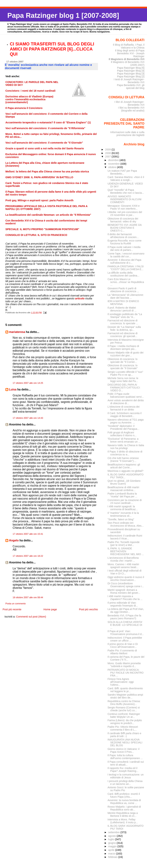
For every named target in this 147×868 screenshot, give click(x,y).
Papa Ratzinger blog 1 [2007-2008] (63, 15)
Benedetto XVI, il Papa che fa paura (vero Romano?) (124, 617)
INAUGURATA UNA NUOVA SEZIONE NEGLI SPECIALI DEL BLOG (125, 742)
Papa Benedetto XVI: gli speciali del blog (131, 87)
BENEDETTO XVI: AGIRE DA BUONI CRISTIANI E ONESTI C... (125, 228)
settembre (114, 832)
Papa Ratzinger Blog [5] (131, 68)
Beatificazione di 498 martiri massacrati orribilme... (123, 489)
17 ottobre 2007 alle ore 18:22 (28, 556)
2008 (108, 153)
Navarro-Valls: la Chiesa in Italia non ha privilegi (126, 447)
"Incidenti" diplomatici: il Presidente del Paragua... (123, 427)
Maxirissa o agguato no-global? (125, 471)
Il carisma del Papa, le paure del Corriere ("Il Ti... (126, 658)
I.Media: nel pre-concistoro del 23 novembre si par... (125, 214)
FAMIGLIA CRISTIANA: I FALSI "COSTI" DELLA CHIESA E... (126, 268)
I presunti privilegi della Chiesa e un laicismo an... (125, 783)
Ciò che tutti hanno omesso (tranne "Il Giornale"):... (123, 460)
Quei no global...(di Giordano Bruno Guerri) (124, 482)
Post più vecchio (88, 609)
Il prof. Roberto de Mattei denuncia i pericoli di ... (122, 309)
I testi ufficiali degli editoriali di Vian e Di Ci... (124, 572)
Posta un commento (16, 604)
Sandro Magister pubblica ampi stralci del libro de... (125, 696)
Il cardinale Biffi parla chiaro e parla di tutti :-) (124, 735)
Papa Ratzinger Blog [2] (131, 76)
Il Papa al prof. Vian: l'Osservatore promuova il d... (126, 633)
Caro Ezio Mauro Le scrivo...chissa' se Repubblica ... (126, 282)
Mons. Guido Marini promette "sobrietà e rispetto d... (124, 665)
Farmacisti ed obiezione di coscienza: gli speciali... (122, 335)
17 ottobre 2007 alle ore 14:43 (28, 418)
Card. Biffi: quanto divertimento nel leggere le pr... (125, 690)
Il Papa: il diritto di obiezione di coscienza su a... (125, 453)
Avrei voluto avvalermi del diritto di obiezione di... (126, 402)
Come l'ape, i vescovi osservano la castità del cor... (126, 255)
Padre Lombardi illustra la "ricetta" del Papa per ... (122, 495)
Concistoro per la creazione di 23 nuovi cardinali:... (125, 502)
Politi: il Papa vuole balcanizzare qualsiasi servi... (126, 395)
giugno (112, 843)
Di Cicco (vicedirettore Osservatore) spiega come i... (126, 585)
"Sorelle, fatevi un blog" (121, 519)
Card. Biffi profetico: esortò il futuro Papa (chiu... (124, 795)
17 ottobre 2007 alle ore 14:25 (28, 383)
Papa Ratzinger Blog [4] (131, 71)
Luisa (13, 389)
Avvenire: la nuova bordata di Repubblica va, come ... (124, 802)
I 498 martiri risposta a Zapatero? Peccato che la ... (125, 598)
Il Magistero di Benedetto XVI (127, 59)
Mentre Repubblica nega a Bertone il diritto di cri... (123, 814)
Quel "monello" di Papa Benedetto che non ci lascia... (126, 191)
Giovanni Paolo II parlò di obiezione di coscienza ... (123, 290)
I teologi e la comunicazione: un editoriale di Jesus (126, 776)
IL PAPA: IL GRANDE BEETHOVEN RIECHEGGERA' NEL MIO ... (126, 551)
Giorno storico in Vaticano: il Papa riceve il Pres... (123, 750)
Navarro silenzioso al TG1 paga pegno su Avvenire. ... (126, 421)
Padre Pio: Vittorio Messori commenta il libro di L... (123, 728)
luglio (112, 839)
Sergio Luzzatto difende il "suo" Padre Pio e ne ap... (125, 373)
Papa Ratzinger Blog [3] (131, 74)
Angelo (14, 540)
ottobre (113, 167)
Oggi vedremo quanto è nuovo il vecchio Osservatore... (126, 579)
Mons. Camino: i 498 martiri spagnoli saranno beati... (123, 566)
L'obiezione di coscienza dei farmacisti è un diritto (123, 408)
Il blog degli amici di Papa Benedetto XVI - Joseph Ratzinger (130, 53)
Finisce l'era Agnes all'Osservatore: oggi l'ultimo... (121, 682)
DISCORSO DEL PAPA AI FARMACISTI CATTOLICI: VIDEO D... (124, 388)
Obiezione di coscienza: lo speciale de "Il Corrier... (122, 361)
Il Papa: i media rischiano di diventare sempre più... (123, 348)
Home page (50, 609)
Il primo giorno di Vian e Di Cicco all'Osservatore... (123, 645)
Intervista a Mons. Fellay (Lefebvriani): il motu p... (123, 821)
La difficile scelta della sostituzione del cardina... (123, 274)
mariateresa (17, 332)
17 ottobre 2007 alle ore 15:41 (28, 534)
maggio (113, 846)
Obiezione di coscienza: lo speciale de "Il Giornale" (122, 367)
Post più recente (12, 609)
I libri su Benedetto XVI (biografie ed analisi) (131, 109)
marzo (112, 854)
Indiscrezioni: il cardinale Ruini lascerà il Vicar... (125, 537)
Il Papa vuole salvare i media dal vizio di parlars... (124, 249)
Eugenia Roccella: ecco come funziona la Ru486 (124, 242)
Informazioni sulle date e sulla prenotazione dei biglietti (127, 134)
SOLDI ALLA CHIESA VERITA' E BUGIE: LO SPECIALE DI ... (125, 625)
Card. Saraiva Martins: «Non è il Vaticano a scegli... (126, 179)
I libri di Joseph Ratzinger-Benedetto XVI (130, 103)
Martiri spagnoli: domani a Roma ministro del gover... (124, 591)
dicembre (114, 160)
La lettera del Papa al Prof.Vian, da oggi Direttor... (126, 610)
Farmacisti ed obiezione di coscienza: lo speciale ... (123, 322)
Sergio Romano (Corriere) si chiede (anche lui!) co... (124, 709)
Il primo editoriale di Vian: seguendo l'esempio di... (123, 604)
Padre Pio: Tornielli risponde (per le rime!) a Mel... (124, 544)
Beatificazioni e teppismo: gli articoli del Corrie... (124, 466)
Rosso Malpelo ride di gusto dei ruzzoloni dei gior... (125, 354)
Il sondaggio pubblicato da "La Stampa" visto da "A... (125, 316)
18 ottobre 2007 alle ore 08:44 (28, 597)
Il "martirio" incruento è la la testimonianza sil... (123, 514)
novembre (114, 164)
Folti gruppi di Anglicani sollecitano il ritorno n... (122, 434)
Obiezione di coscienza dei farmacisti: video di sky (123, 220)
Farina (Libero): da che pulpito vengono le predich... (125, 722)
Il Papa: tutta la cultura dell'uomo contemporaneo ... (125, 757)
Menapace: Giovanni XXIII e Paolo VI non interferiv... (124, 207)
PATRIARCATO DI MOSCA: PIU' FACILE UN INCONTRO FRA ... (125, 673)
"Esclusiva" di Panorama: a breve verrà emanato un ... (124, 440)
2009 (108, 150)
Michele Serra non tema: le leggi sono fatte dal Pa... (123, 380)
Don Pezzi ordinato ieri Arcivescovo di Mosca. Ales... (126, 524)
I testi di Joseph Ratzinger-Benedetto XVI (129, 81)
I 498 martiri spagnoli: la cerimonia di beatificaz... (123, 508)
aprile (112, 850)
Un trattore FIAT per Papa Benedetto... (122, 172)
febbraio (113, 857)
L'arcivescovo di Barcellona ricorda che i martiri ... (123, 559)
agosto (112, 836)
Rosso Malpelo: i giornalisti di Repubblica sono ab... (124, 808)
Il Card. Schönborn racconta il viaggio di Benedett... (124, 415)
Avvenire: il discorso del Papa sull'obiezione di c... (124, 261)
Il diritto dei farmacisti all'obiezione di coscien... (123, 236)
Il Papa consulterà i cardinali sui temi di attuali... (126, 763)
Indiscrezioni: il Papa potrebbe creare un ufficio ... (125, 639)
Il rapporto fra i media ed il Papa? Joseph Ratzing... (123, 770)
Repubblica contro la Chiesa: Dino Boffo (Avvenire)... (124, 703)
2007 (108, 157)
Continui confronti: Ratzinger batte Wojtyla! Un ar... (124, 715)
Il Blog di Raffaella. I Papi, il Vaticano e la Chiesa (129, 46)
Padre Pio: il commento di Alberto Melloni (122, 652)
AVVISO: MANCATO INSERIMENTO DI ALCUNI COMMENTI (124, 199)
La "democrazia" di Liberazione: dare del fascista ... (126, 296)
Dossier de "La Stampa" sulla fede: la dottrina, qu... (124, 328)
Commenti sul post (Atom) (31, 617)
